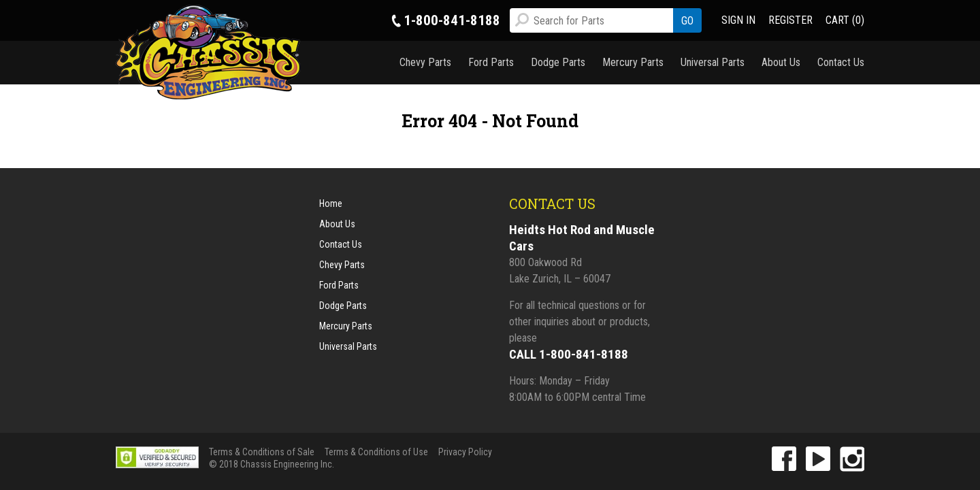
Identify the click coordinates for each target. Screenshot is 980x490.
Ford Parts (491, 62)
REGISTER (790, 20)
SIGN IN (738, 20)
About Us (781, 62)
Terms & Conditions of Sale (262, 452)
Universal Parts (713, 62)
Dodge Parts (558, 62)
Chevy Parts (425, 62)
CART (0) (845, 20)
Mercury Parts (633, 62)
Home (331, 203)
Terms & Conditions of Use (376, 452)
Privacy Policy (465, 452)
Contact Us (841, 62)
